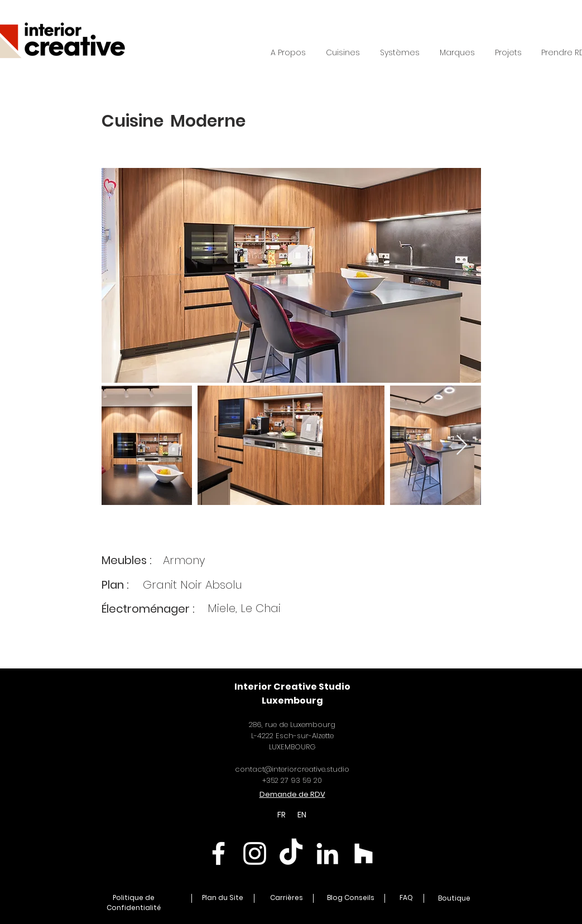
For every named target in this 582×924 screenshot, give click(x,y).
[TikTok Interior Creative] (291, 853)
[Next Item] (462, 446)
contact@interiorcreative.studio (292, 769)
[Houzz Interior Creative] (364, 853)
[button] (400, 53)
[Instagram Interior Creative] (255, 853)
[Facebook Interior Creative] (218, 853)
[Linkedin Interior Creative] (327, 853)
